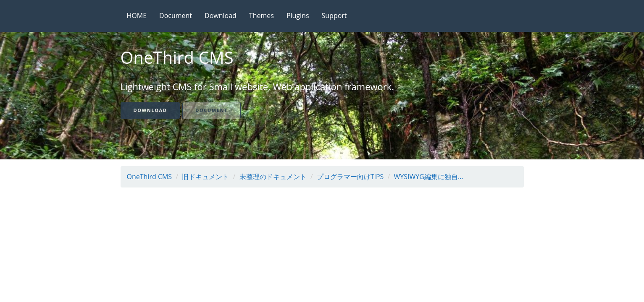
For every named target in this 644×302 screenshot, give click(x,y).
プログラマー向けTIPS (350, 177)
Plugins (298, 16)
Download (221, 16)
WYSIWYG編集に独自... (429, 177)
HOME (137, 16)
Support (334, 16)
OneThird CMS (150, 177)
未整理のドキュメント (273, 177)
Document (176, 16)
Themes (262, 16)
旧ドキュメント (205, 177)
